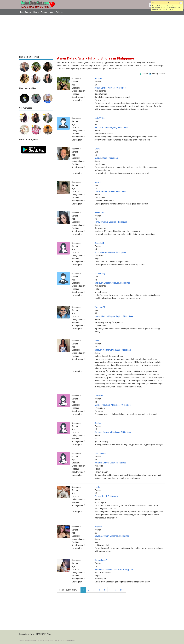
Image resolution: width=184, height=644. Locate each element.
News (33, 634)
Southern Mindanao (111, 405)
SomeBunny (100, 274)
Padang (98, 496)
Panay (97, 222)
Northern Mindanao (111, 350)
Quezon (98, 158)
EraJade (98, 79)
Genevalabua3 (101, 560)
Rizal (97, 252)
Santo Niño (99, 569)
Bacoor (98, 128)
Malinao (98, 405)
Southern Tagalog (109, 128)
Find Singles (26, 12)
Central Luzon (109, 463)
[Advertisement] (92, 35)
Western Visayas (108, 222)
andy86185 (100, 118)
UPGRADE (41, 634)
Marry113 (99, 396)
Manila (97, 316)
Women (44, 12)
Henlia (97, 487)
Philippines (121, 88)
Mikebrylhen (100, 454)
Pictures (59, 12)
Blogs (36, 12)
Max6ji (97, 149)
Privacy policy (43, 641)
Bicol (105, 158)
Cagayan (98, 350)
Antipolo (98, 463)
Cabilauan (99, 283)
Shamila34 (99, 243)
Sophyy (98, 423)
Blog (49, 634)
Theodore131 (101, 307)
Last (122, 590)
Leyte (97, 191)
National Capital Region (112, 316)
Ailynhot (98, 527)
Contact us (24, 634)
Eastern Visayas (108, 191)
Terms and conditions (28, 641)
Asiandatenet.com (67, 641)
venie (97, 341)
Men (51, 12)
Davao (97, 536)
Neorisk (98, 182)
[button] (181, 3)
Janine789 (99, 213)
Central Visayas (108, 88)
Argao (97, 88)
